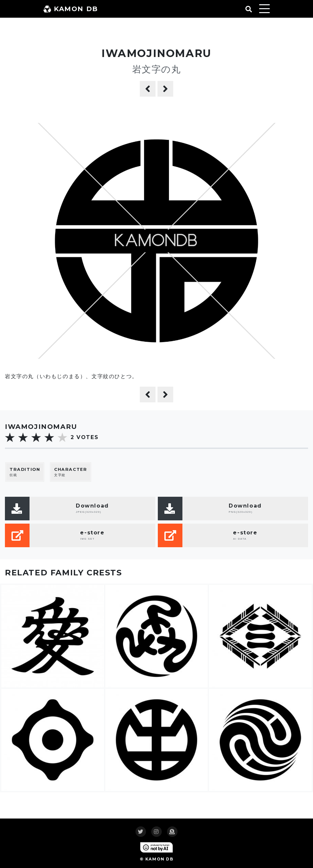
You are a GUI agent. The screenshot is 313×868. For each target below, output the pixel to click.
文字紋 (71, 472)
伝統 (25, 472)
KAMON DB (71, 9)
